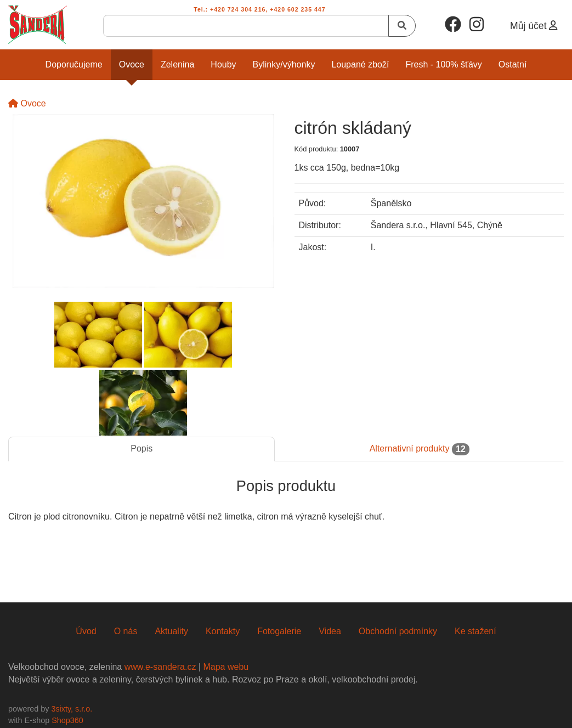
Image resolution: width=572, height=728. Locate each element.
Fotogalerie (279, 631)
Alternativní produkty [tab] (420, 449)
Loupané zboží (360, 64)
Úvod (86, 631)
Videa (330, 631)
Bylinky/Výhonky (284, 64)
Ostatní (513, 64)
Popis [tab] (141, 448)
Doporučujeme (74, 64)
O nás (126, 631)
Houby (223, 64)
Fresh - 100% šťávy (443, 64)
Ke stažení (475, 631)
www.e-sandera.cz (160, 667)
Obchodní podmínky (398, 631)
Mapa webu (226, 667)
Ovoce (132, 64)
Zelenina (177, 64)
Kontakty (223, 631)
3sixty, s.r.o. (72, 709)
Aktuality (171, 631)
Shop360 (67, 720)
